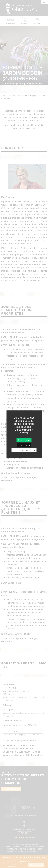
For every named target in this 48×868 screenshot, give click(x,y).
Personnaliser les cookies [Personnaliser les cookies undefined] (24, 450)
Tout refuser (24, 445)
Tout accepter (24, 440)
